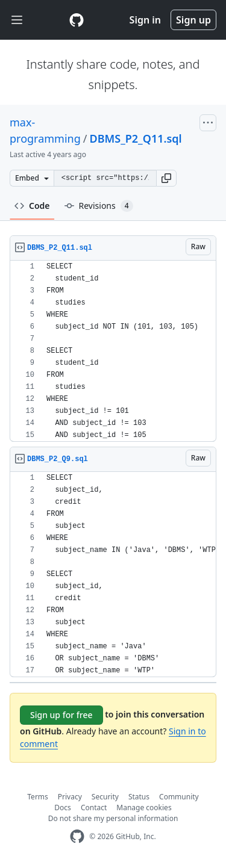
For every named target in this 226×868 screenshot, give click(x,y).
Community (179, 797)
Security (105, 797)
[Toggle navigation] (17, 20)
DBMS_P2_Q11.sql (135, 138)
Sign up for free (61, 715)
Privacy (70, 797)
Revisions (99, 206)
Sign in (145, 20)
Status (139, 797)
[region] (113, 351)
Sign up (193, 20)
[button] (166, 178)
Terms (38, 797)
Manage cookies (144, 808)
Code (32, 206)
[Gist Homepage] (77, 20)
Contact (94, 808)
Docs (63, 808)
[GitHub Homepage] (77, 836)
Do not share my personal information (113, 818)
